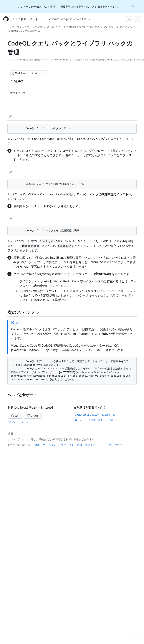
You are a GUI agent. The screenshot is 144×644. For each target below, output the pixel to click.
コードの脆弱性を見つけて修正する (79, 27)
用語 (37, 445)
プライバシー (50, 445)
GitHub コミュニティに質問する (94, 415)
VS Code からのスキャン (118, 27)
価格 (80, 445)
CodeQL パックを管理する (24, 31)
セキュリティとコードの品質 (26, 27)
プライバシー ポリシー (19, 422)
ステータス (67, 445)
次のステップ (23, 312)
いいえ (33, 416)
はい (15, 416)
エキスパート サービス (98, 445)
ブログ (118, 445)
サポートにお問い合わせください (95, 420)
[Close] (133, 6)
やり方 (50, 27)
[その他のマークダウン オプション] (45, 73)
